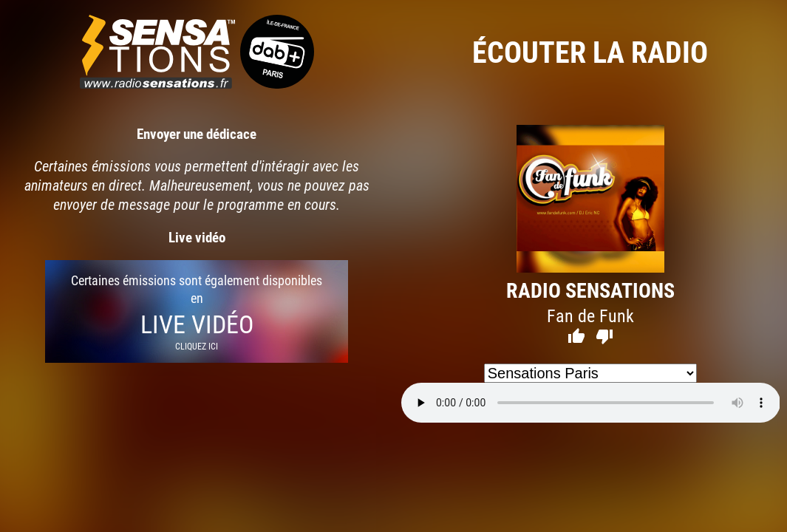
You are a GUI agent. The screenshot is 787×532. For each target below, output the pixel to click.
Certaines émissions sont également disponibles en (197, 311)
